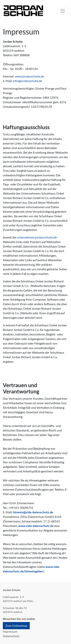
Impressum (10, 631)
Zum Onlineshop (16, 626)
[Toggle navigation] (63, 11)
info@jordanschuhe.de (27, 81)
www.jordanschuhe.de (29, 76)
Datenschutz (11, 636)
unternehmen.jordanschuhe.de (37, 237)
